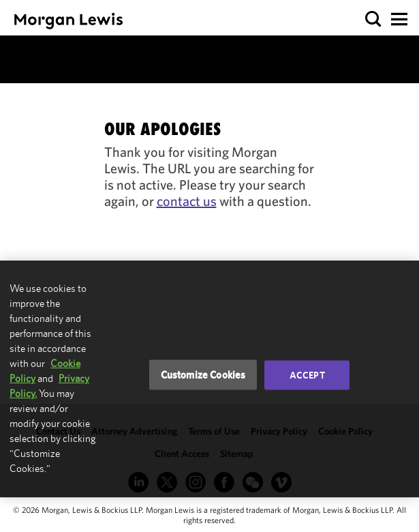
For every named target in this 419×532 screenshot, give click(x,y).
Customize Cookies (203, 375)
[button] (374, 19)
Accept (307, 375)
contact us (187, 201)
